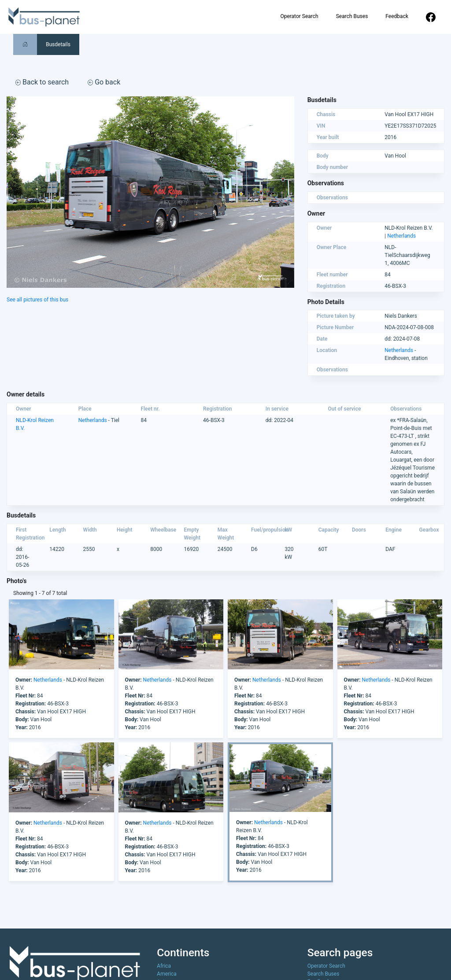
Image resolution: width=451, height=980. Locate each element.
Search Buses (352, 16)
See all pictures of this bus (37, 300)
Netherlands (401, 236)
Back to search (42, 82)
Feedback (397, 16)
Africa (164, 966)
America (167, 974)
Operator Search (299, 16)
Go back (104, 82)
